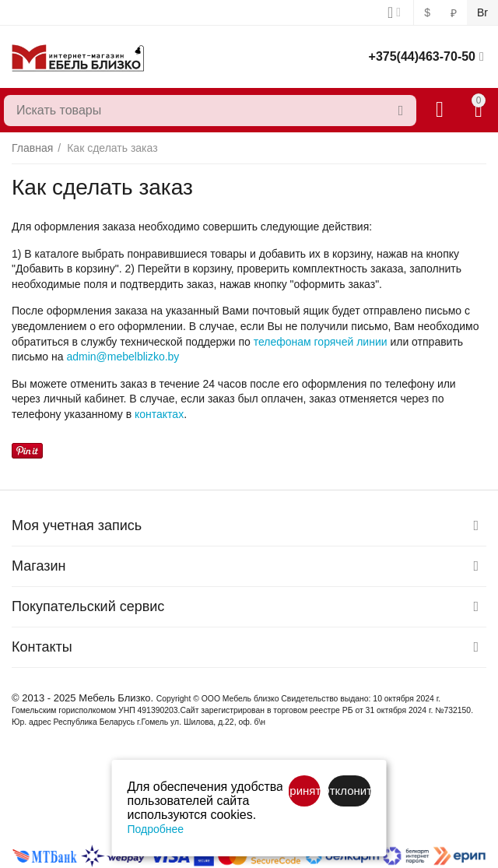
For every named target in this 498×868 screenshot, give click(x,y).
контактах (159, 414)
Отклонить (349, 791)
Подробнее (156, 829)
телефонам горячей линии (321, 342)
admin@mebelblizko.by (123, 357)
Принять (304, 791)
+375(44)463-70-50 (422, 56)
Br (482, 12)
